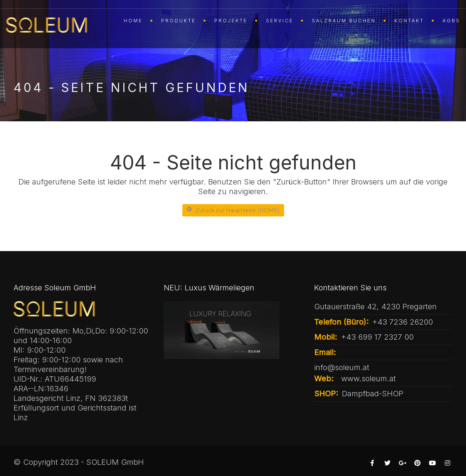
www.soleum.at (368, 379)
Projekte (231, 21)
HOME (133, 21)
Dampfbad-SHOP (373, 394)
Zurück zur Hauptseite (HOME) (233, 210)
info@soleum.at (342, 367)
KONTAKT (409, 21)
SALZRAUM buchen (344, 21)
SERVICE (280, 21)
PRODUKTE (178, 21)
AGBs (451, 21)
